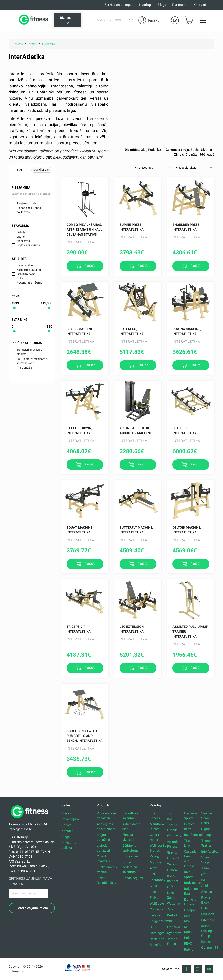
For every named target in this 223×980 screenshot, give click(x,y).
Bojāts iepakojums (28, 245)
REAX (188, 944)
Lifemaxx (208, 920)
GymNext (174, 927)
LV (175, 20)
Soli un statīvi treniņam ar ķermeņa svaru (33, 361)
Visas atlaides (25, 265)
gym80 (206, 874)
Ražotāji (67, 825)
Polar (188, 938)
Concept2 (157, 909)
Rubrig (189, 949)
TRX (153, 874)
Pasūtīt (89, 266)
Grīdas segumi (133, 878)
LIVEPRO (208, 914)
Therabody (157, 880)
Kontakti (200, 5)
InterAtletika (210, 851)
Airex (153, 868)
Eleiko (154, 898)
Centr (154, 886)
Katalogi (145, 5)
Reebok (172, 915)
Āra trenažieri (25, 368)
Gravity (172, 852)
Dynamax (174, 933)
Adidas (206, 886)
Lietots (21, 232)
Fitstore (172, 870)
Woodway (174, 836)
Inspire (155, 892)
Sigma (206, 829)
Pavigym (156, 856)
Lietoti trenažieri (27, 274)
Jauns (21, 237)
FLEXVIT (173, 858)
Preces (66, 813)
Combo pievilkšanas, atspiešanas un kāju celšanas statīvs (85, 230)
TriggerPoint (158, 921)
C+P (170, 887)
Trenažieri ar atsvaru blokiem (30, 352)
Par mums (180, 5)
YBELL (172, 921)
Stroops (207, 835)
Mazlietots (23, 241)
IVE (204, 880)
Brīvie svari (130, 856)
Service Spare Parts (206, 818)
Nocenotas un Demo (29, 282)
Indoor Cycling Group (207, 931)
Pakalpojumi (71, 819)
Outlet (20, 278)
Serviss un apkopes (119, 5)
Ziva (170, 909)
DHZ (205, 908)
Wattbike (173, 903)
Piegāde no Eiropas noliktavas (29, 210)
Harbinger (157, 933)
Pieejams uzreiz (26, 203)
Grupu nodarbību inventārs (130, 867)
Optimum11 (210, 948)
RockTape (157, 939)
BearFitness (192, 835)
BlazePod (157, 945)
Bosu (171, 819)
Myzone (155, 862)
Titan (205, 868)
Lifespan (190, 910)
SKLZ (154, 927)
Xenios (172, 864)
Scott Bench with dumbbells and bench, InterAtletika (85, 736)
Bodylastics (192, 883)
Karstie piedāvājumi (29, 270)
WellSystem (158, 903)
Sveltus (207, 892)
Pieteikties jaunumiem (32, 908)
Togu (171, 813)
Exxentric (208, 942)
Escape (155, 915)
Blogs (162, 5)
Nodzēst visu (42, 170)
